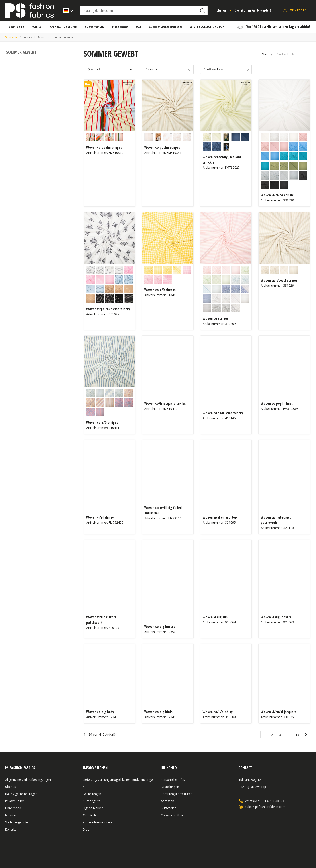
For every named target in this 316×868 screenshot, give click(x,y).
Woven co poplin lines (277, 403)
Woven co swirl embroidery (223, 413)
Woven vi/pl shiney (100, 517)
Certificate (90, 815)
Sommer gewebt (21, 52)
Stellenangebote (17, 822)
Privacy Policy (14, 801)
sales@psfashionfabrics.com (265, 807)
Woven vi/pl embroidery (220, 517)
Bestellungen (92, 794)
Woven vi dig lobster (276, 617)
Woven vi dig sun (215, 617)
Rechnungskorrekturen (177, 794)
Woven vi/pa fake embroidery (108, 309)
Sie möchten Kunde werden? (253, 10)
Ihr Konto (169, 768)
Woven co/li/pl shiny (218, 712)
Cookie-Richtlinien (173, 815)
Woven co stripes (216, 318)
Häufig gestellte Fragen (21, 794)
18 (297, 735)
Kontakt (10, 829)
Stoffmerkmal (214, 69)
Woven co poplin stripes (104, 147)
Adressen (167, 801)
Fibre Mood (13, 808)
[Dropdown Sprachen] (66, 10)
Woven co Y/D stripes (102, 422)
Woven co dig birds (158, 712)
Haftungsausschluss (277, 853)
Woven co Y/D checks (160, 290)
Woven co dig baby (100, 712)
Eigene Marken (93, 808)
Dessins (151, 69)
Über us (221, 10)
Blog (86, 829)
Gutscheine (169, 808)
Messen (11, 815)
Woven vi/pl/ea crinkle (277, 195)
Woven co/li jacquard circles (165, 403)
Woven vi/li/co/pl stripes (279, 280)
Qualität (94, 69)
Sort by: (267, 54)
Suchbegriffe (92, 801)
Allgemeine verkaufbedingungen (28, 780)
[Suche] (144, 11)
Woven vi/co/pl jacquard (279, 712)
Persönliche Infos (173, 780)
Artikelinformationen (97, 822)
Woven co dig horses (160, 627)
